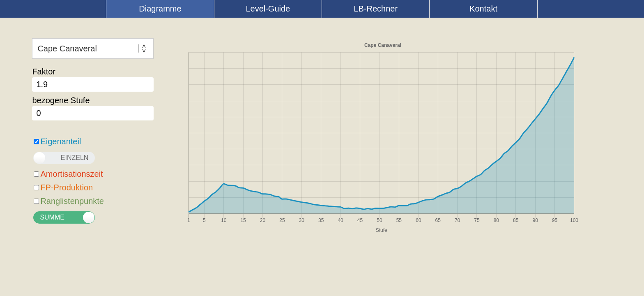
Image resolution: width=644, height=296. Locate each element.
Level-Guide (268, 9)
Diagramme (160, 9)
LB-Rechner (376, 9)
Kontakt (483, 9)
